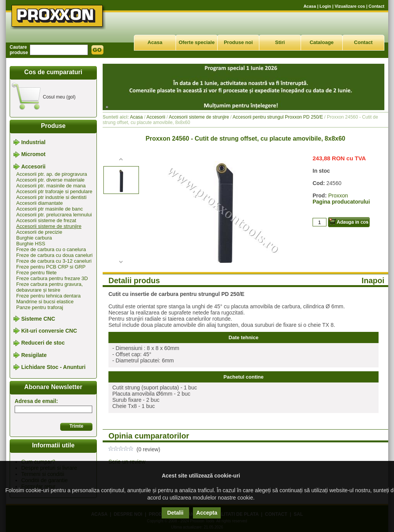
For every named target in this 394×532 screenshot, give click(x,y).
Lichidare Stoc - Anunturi (53, 367)
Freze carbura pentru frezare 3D (52, 278)
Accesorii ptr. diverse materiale (50, 180)
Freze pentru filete (36, 273)
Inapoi (373, 280)
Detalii (175, 513)
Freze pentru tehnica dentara (48, 296)
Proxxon (338, 195)
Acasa (309, 6)
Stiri (280, 42)
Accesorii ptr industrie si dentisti (51, 197)
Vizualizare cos (350, 6)
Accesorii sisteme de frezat (46, 220)
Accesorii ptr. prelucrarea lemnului (54, 215)
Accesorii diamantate (40, 203)
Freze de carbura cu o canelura (51, 249)
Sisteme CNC (38, 319)
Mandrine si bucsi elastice (45, 302)
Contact (376, 6)
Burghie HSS (31, 244)
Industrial (33, 142)
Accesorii (33, 167)
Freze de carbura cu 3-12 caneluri (54, 261)
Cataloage (321, 42)
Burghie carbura (34, 238)
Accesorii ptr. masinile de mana (51, 186)
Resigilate (34, 355)
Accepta (207, 513)
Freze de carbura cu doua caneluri (54, 255)
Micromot (33, 155)
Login (325, 6)
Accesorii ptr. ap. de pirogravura (52, 174)
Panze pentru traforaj (40, 307)
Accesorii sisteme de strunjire (49, 226)
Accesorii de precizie (39, 232)
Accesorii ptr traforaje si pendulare (54, 191)
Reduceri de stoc (43, 343)
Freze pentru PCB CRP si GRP (51, 267)
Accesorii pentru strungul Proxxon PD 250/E (278, 117)
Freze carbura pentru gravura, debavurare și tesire (50, 287)
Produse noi (238, 42)
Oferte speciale (197, 42)
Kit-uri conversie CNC (49, 331)
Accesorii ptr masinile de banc (50, 209)
